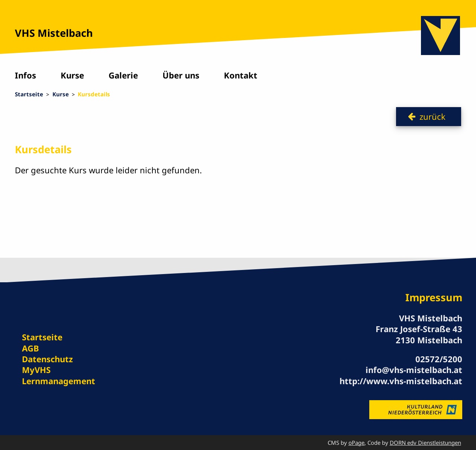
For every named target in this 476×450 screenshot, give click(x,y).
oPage (356, 443)
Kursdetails (94, 94)
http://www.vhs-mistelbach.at (401, 381)
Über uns (181, 75)
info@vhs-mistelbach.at (414, 370)
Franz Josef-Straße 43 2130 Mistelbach (419, 334)
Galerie (123, 75)
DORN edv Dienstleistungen (425, 443)
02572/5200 (439, 359)
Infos (25, 75)
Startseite (29, 94)
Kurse (72, 75)
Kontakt (241, 75)
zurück (432, 116)
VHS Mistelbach (54, 33)
